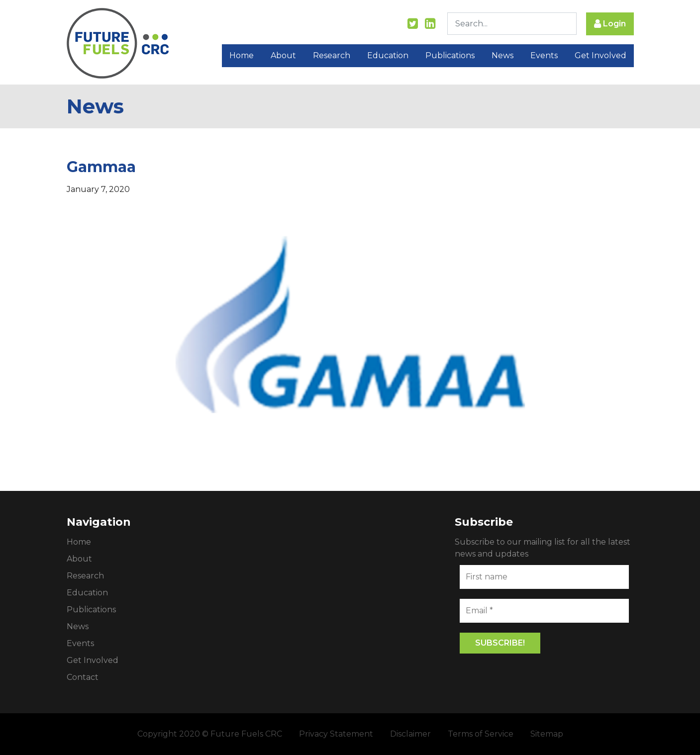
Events (544, 56)
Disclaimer (410, 734)
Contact (83, 677)
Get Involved (600, 56)
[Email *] (544, 611)
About (283, 56)
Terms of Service (481, 734)
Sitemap (547, 734)
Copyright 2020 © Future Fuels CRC (210, 734)
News (502, 56)
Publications (450, 56)
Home (242, 56)
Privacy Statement (336, 734)
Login (610, 24)
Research (332, 56)
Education (388, 56)
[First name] (544, 577)
